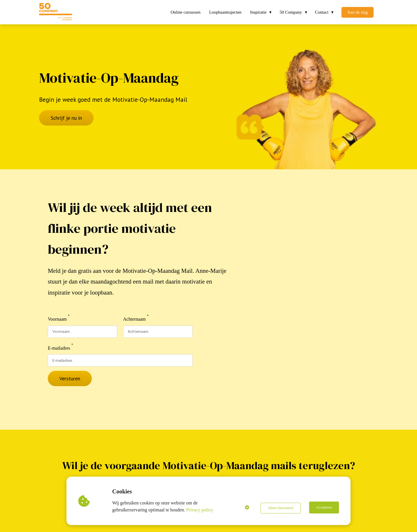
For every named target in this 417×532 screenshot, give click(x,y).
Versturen (70, 378)
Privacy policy (201, 510)
